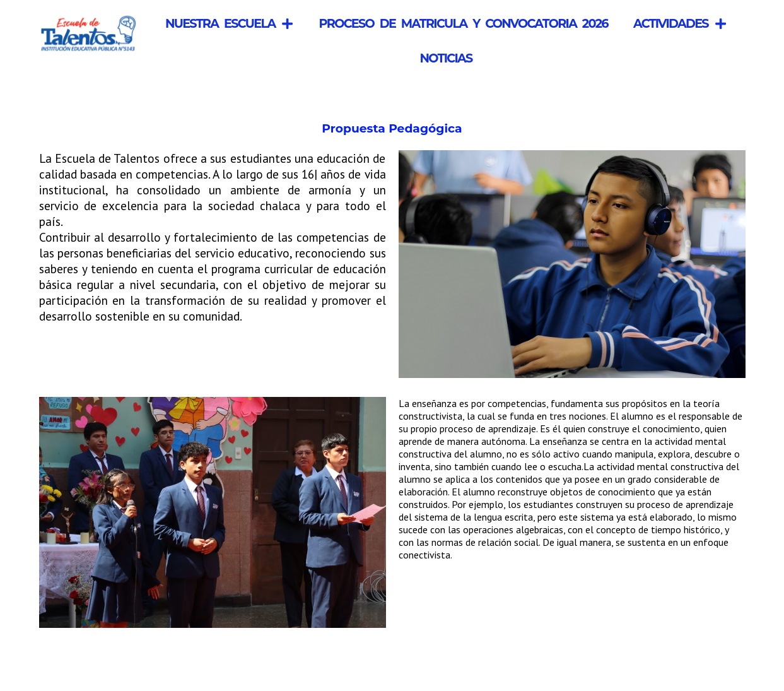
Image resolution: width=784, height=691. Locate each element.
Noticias (446, 58)
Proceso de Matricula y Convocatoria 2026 (464, 23)
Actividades (680, 24)
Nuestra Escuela (230, 24)
